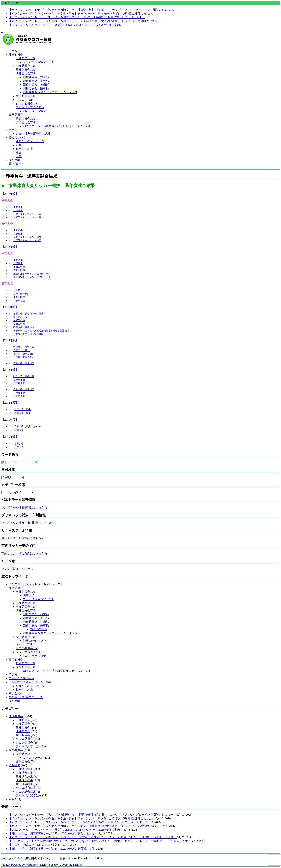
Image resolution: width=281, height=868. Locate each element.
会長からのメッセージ (30, 141)
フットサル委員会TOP (30, 107)
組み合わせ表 (20, 317)
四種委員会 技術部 (36, 85)
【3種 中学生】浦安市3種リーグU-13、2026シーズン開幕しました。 (53, 833)
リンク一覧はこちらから (17, 569)
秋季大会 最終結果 (24, 347)
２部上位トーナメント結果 (27, 214)
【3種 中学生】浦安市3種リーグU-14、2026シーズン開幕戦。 (49, 849)
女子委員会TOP (26, 96)
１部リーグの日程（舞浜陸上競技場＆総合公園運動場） (42, 331)
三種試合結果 (24, 777)
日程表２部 (19, 383)
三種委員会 (23, 728)
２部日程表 (19, 270)
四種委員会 (23, 731)
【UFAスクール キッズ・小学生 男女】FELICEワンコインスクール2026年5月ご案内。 (66, 25)
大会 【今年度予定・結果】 (34, 134)
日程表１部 (19, 380)
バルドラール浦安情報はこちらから (24, 507)
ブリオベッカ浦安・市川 (39, 62)
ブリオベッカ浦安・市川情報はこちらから (29, 523)
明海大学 (30, 595)
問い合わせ (16, 164)
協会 (11, 799)
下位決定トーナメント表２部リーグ (32, 277)
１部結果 (18, 207)
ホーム (13, 51)
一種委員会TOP (26, 58)
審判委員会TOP (26, 119)
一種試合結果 (24, 769)
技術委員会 (23, 754)
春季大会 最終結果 (24, 327)
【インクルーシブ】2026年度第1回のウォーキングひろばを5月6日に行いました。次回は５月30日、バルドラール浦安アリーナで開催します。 (100, 841)
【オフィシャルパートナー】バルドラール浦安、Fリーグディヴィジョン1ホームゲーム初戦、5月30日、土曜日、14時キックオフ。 (93, 837)
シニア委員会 (24, 743)
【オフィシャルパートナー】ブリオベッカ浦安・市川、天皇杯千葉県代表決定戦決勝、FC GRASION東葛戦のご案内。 (84, 21)
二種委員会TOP (26, 66)
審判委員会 (23, 761)
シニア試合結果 (26, 792)
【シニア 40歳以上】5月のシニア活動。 (35, 845)
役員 (19, 156)
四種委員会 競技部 (36, 77)
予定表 (13, 130)
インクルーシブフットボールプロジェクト (36, 584)
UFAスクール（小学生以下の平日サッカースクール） (57, 126)
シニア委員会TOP (27, 103)
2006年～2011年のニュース (26, 697)
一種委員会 (23, 720)
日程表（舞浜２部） (24, 357)
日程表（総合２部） (24, 354)
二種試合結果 (24, 773)
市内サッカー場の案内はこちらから (24, 553)
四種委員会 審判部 (36, 81)
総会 (19, 153)
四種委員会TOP (26, 73)
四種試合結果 (24, 780)
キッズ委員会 (24, 739)
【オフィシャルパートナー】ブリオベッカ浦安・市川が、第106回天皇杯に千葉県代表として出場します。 (77, 17)
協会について (17, 137)
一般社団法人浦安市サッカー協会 (30, 682)
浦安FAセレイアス (35, 641)
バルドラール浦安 (34, 111)
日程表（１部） (21, 350)
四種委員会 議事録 (36, 88)
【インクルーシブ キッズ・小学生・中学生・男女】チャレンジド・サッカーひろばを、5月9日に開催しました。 (82, 14)
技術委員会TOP (26, 122)
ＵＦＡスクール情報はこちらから (23, 538)
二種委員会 (23, 724)
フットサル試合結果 (29, 795)
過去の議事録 (39, 629)
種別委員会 (16, 54)
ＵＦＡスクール (33, 758)
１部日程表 (19, 267)
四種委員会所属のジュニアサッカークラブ (50, 92)
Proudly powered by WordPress (20, 865)
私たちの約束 (24, 149)
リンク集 (14, 160)
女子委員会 (23, 735)
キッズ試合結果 (26, 788)
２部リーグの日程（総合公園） (30, 334)
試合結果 (14, 765)
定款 (19, 145)
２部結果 (18, 210)
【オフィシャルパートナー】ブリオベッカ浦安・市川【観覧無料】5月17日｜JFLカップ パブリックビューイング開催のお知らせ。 (92, 10)
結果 (17, 290)
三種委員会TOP (26, 70)
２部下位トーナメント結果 (27, 217)
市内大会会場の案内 (22, 678)
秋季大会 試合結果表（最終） (30, 314)
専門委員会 (16, 115)
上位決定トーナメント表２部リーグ (32, 274)
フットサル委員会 (27, 746)
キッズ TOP (24, 100)
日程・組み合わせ (23, 294)
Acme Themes (74, 865)
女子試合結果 (24, 784)
